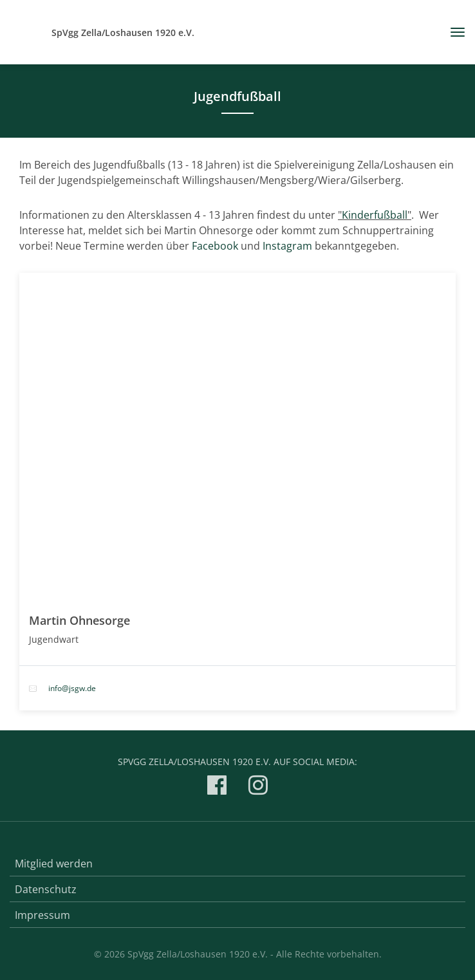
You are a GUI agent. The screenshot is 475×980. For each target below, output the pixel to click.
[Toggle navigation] (453, 32)
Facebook (216, 246)
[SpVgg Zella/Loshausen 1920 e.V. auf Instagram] (258, 787)
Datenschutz (46, 889)
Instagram (289, 246)
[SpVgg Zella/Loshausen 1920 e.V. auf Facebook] (217, 787)
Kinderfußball (375, 215)
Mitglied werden (54, 864)
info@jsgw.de (72, 688)
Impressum (42, 915)
